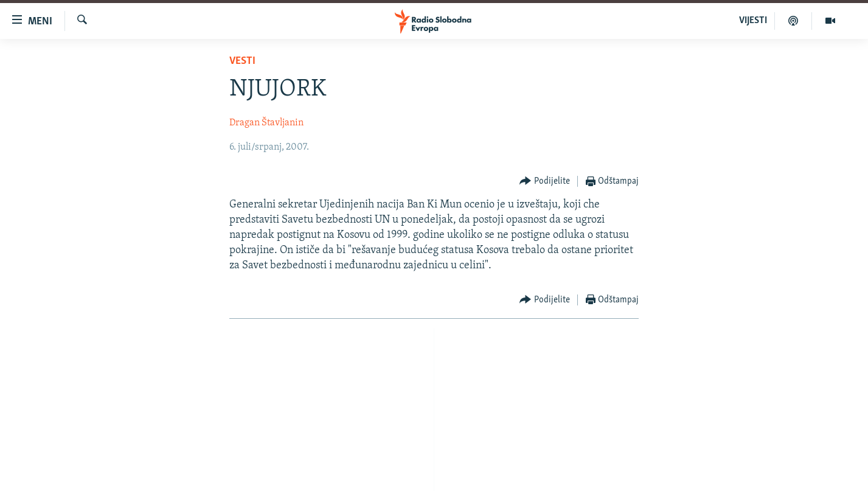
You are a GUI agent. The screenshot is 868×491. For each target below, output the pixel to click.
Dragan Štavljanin (266, 123)
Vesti (242, 61)
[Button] (545, 182)
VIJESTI (753, 21)
